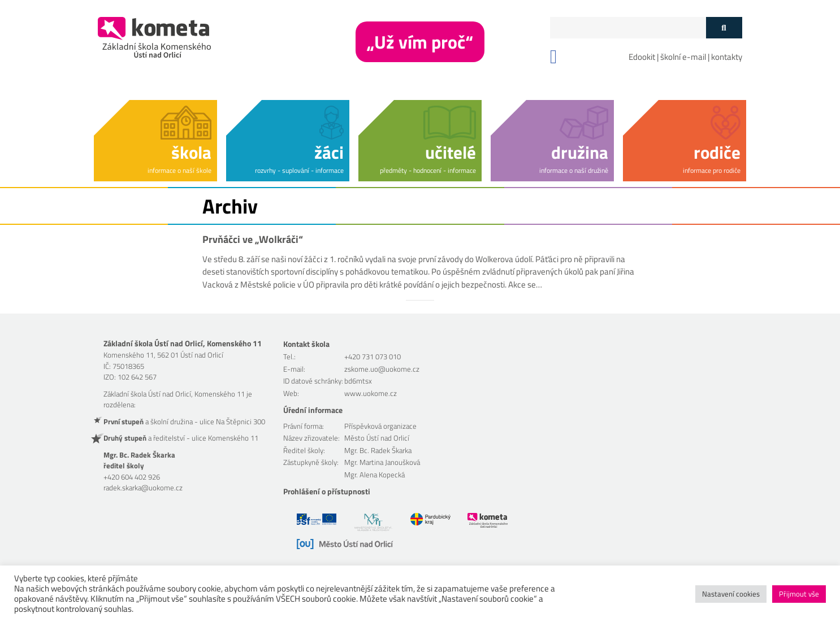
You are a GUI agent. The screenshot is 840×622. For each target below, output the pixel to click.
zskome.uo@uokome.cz (382, 369)
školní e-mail (683, 57)
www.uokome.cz (371, 393)
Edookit (642, 57)
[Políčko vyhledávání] (628, 28)
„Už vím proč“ (420, 42)
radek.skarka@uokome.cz (143, 488)
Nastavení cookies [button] (731, 594)
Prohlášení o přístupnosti (327, 491)
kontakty (727, 57)
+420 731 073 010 (373, 356)
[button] (155, 139)
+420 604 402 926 (132, 477)
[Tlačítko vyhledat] (724, 28)
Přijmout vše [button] (799, 594)
